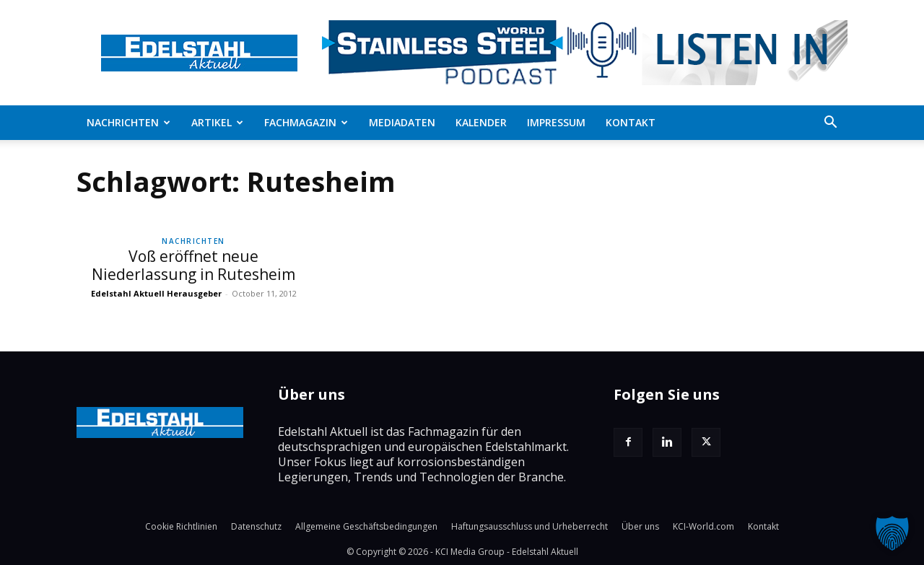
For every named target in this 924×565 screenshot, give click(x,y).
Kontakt (631, 122)
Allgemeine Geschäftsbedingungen (366, 526)
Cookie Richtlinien (181, 526)
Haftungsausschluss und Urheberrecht (529, 526)
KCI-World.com (703, 526)
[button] (830, 123)
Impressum (556, 122)
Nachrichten (128, 122)
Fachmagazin (306, 122)
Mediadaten (402, 122)
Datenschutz (256, 526)
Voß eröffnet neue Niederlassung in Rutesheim (193, 265)
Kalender (481, 122)
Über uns (640, 526)
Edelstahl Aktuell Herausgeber (156, 293)
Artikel (217, 122)
